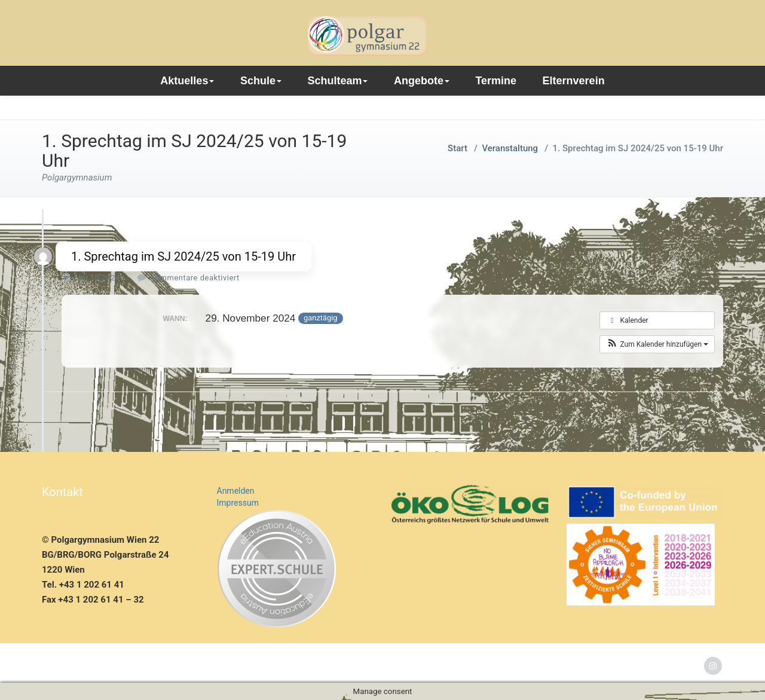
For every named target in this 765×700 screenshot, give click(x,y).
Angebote (422, 81)
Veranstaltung (510, 148)
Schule (261, 81)
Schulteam (337, 81)
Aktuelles (187, 81)
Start (458, 148)
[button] (657, 344)
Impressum (238, 503)
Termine (496, 81)
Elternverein (574, 81)
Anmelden (236, 491)
